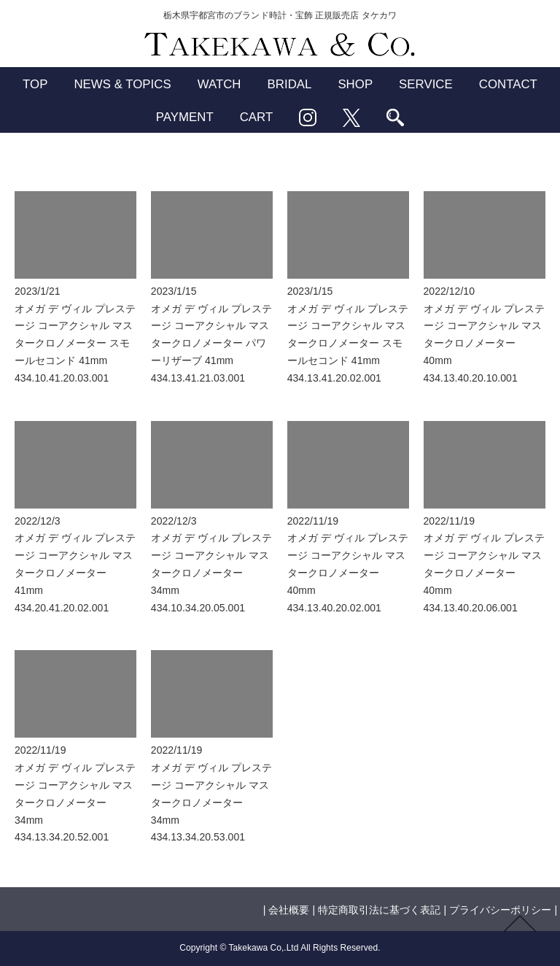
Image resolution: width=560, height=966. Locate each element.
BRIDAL (290, 84)
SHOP (355, 84)
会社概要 (289, 910)
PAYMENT (185, 117)
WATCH (219, 84)
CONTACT (508, 84)
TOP (35, 84)
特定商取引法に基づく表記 (379, 910)
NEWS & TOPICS (122, 84)
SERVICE (426, 84)
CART (257, 117)
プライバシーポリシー (500, 910)
